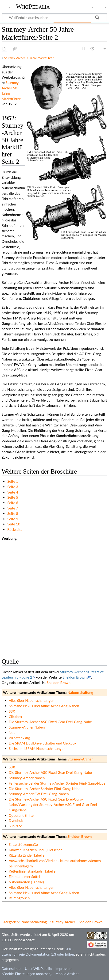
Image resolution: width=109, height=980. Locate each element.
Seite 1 (13, 481)
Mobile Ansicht (67, 974)
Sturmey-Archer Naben (27, 727)
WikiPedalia (33, 6)
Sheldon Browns (75, 677)
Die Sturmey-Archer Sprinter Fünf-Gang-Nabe (45, 789)
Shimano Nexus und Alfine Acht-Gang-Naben (44, 706)
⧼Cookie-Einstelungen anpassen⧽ (27, 974)
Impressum (64, 969)
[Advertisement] (54, 596)
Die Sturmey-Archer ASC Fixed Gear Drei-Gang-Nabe (50, 722)
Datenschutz (12, 969)
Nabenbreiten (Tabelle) (26, 882)
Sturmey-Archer (80, 759)
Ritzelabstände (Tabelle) (27, 855)
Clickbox (15, 717)
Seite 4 (13, 492)
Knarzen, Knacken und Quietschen (36, 850)
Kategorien (10, 922)
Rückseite (15, 529)
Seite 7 (13, 508)
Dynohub (16, 820)
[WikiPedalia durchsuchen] (54, 17)
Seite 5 (13, 497)
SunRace (15, 826)
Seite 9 (13, 519)
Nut (12, 733)
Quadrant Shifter (22, 815)
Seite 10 (14, 524)
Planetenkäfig (19, 738)
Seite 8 (13, 513)
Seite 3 (13, 487)
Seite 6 (13, 503)
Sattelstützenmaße (23, 844)
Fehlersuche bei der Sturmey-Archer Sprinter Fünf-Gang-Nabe (57, 783)
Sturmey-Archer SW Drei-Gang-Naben (39, 794)
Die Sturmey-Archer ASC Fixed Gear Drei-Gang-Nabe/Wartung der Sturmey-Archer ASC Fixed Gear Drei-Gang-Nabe (53, 805)
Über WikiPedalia (38, 969)
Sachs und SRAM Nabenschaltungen (37, 748)
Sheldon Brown (59, 683)
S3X (12, 711)
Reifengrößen (19, 898)
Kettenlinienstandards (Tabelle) (33, 871)
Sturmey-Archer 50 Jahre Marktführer (29, 58)
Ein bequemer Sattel (24, 877)
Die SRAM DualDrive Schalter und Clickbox (43, 743)
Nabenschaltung (80, 692)
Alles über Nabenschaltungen (31, 700)
